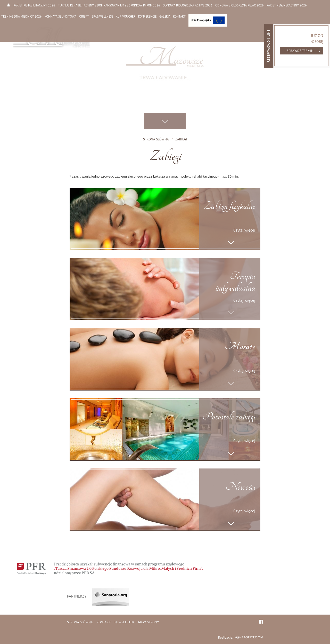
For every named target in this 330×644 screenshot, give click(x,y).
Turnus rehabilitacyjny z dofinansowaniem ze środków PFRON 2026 (109, 5)
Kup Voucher (125, 16)
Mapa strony (148, 623)
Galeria (164, 16)
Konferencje (146, 16)
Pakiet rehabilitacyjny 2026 (34, 5)
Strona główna (9, 5)
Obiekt (84, 16)
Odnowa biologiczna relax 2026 (239, 5)
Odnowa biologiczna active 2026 (187, 5)
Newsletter (124, 623)
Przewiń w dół (165, 121)
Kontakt (178, 16)
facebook (261, 622)
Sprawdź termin (300, 51)
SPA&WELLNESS (102, 16)
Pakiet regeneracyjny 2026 (286, 5)
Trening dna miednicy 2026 (22, 16)
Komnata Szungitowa (60, 16)
